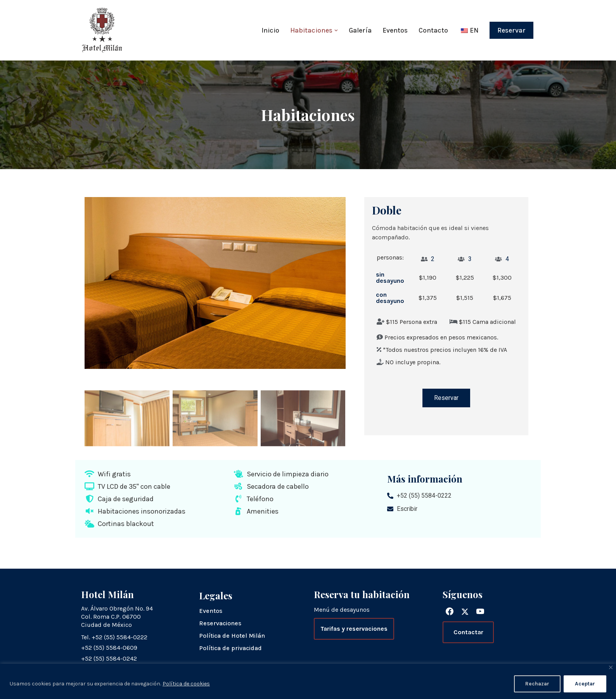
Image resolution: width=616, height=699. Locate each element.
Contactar (468, 632)
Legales (216, 595)
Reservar (511, 30)
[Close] (611, 667)
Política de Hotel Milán (232, 636)
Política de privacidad (230, 648)
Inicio (270, 30)
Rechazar (537, 684)
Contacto (433, 30)
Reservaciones (220, 623)
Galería (360, 30)
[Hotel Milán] (102, 30)
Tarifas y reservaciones (354, 629)
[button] (336, 30)
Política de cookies (186, 684)
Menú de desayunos (342, 610)
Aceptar (585, 684)
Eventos (395, 30)
